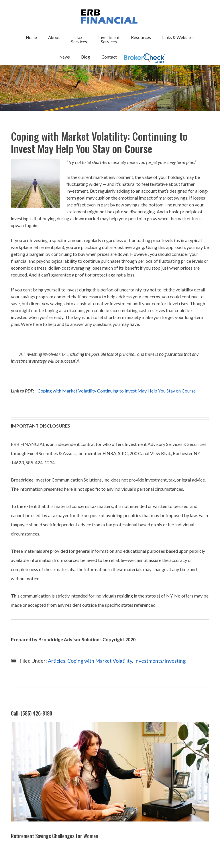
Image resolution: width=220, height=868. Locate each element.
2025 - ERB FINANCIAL (110, 17)
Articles (57, 661)
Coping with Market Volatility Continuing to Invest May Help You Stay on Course (117, 391)
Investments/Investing (160, 661)
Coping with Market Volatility (100, 661)
